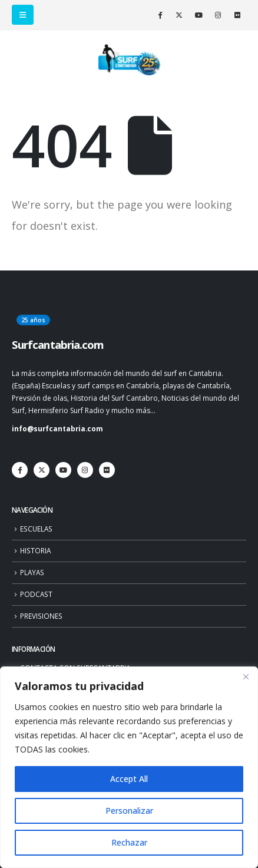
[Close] (246, 676)
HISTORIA (35, 550)
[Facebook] (160, 15)
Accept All (129, 779)
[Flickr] (237, 15)
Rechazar (129, 842)
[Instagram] (218, 15)
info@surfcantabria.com (57, 428)
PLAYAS (32, 572)
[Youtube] (199, 15)
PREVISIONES (41, 616)
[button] (23, 15)
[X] (179, 15)
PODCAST (36, 594)
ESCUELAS (36, 529)
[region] (129, 767)
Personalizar (129, 811)
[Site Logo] (129, 60)
